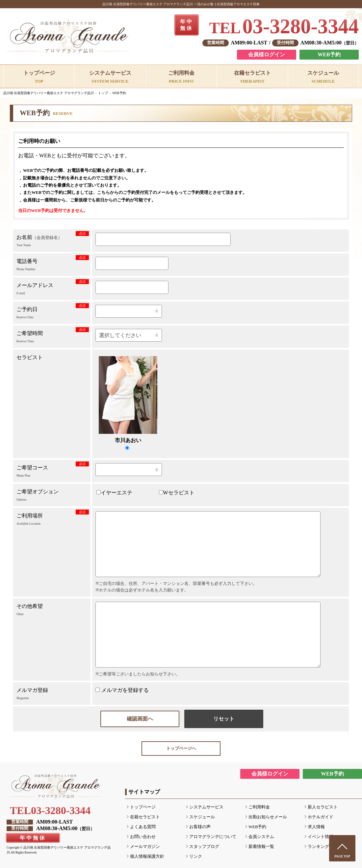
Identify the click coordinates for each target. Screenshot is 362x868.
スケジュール (202, 817)
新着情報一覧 (261, 847)
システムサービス (206, 807)
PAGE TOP (342, 856)
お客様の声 (200, 827)
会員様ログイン (267, 54)
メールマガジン (145, 847)
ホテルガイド (321, 817)
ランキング (318, 847)
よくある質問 (143, 827)
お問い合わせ (143, 837)
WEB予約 (329, 54)
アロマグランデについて (213, 837)
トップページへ (181, 749)
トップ (103, 93)
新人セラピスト (323, 807)
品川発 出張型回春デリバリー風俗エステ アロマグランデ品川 (49, 93)
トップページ (143, 807)
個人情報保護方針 (147, 856)
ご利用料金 (259, 807)
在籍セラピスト (145, 817)
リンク (196, 856)
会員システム (261, 837)
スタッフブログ (204, 847)
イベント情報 (321, 837)
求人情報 (316, 827)
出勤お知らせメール (268, 817)
